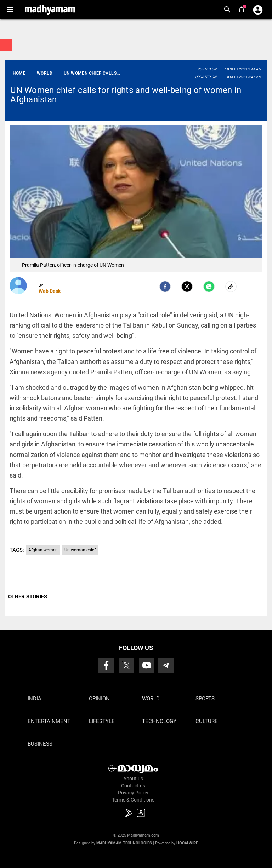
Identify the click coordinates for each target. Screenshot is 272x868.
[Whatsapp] (209, 287)
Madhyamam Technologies (124, 843)
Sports (205, 699)
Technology (159, 721)
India (35, 699)
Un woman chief (80, 550)
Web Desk (50, 291)
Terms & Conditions (133, 800)
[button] (10, 10)
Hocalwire (187, 843)
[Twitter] (187, 287)
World (151, 699)
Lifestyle (102, 721)
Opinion (99, 699)
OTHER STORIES (28, 597)
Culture (207, 721)
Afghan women (43, 550)
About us (133, 779)
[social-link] (231, 287)
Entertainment (49, 721)
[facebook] (165, 287)
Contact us (133, 786)
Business (40, 744)
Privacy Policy (133, 793)
